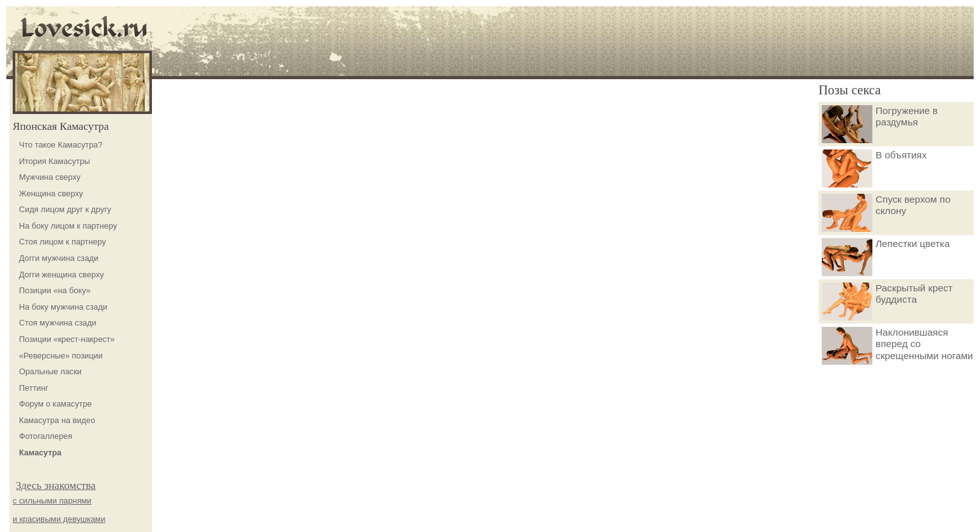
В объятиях (874, 168)
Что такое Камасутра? (61, 145)
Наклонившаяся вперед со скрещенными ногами (897, 346)
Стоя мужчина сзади (58, 323)
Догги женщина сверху (61, 275)
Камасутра (40, 453)
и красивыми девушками (59, 519)
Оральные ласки (50, 371)
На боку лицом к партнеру (68, 226)
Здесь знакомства (56, 485)
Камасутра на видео (57, 420)
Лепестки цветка (886, 257)
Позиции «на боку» (55, 290)
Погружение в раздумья (880, 124)
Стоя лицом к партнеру (62, 242)
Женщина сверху (51, 193)
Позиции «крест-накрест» (67, 339)
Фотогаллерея (46, 436)
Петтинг (34, 388)
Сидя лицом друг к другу (65, 209)
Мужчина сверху (50, 177)
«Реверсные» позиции (61, 356)
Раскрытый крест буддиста (887, 301)
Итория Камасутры (54, 161)
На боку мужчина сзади (63, 307)
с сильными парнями (52, 501)
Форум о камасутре (55, 404)
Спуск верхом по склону (886, 213)
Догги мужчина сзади (59, 258)
